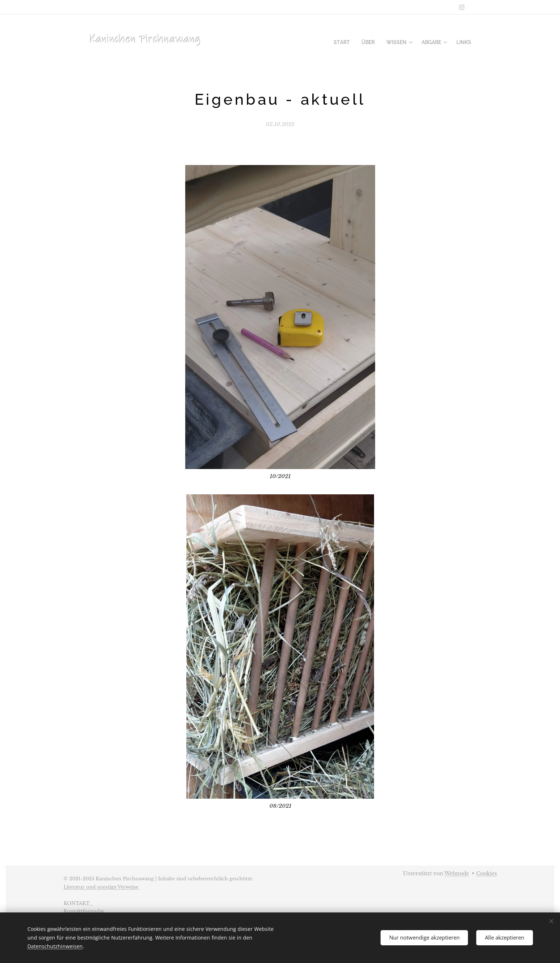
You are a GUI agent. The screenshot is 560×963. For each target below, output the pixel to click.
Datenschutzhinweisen (55, 946)
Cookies (487, 873)
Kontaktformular (84, 911)
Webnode (457, 873)
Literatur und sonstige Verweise (102, 887)
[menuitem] (350, 42)
